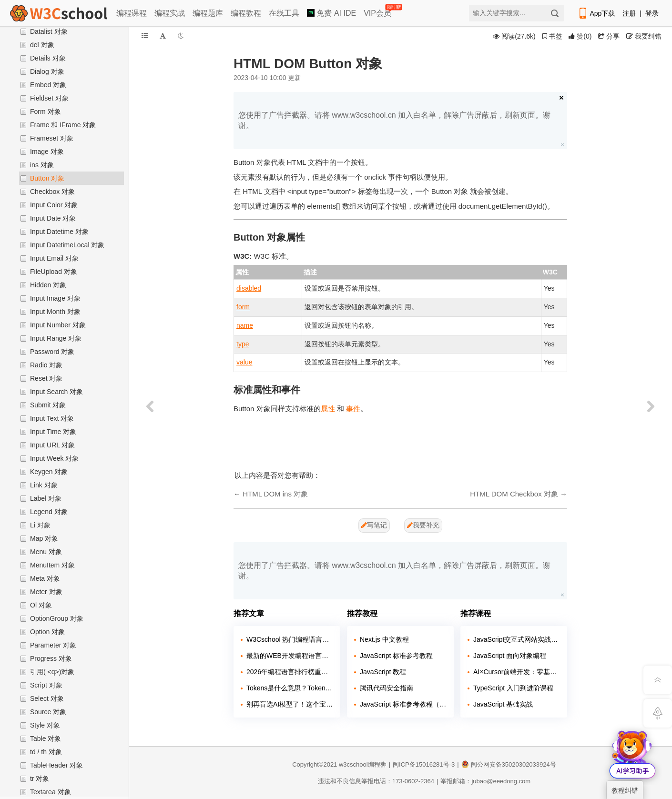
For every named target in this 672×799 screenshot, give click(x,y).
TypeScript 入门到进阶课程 (513, 688)
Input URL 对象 (52, 445)
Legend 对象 (49, 512)
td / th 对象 (46, 752)
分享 (609, 36)
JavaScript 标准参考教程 (396, 656)
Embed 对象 (48, 85)
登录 (652, 13)
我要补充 (423, 525)
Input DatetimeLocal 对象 (67, 245)
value (244, 362)
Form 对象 (46, 111)
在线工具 (284, 13)
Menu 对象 (46, 552)
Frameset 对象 (52, 138)
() (580, 36)
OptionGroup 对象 (57, 618)
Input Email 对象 (54, 258)
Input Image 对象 (55, 298)
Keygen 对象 (49, 472)
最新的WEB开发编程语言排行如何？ (290, 656)
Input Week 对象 (54, 458)
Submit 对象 (48, 405)
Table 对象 (46, 738)
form (243, 307)
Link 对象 (44, 485)
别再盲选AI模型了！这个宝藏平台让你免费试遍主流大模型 (290, 704)
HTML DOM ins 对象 (275, 494)
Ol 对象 (41, 605)
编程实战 (170, 13)
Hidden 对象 (48, 285)
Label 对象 (46, 498)
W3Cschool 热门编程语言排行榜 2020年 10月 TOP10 (290, 639)
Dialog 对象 (47, 71)
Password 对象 (52, 352)
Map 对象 (44, 538)
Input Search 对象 (56, 392)
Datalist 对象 (49, 31)
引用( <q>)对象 (52, 672)
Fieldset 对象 (49, 98)
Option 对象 (47, 632)
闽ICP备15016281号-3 (424, 764)
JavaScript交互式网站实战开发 (517, 639)
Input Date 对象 (53, 218)
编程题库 (208, 13)
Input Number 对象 (58, 325)
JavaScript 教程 (383, 672)
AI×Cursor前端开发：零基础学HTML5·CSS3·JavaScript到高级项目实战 (517, 672)
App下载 (596, 13)
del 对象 (42, 45)
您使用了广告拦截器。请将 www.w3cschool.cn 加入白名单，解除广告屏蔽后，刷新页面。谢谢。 (394, 120)
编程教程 (246, 13)
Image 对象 (47, 152)
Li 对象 (40, 525)
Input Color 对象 (54, 205)
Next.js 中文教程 (384, 639)
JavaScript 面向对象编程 (510, 656)
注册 (629, 13)
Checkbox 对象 (52, 192)
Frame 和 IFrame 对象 (63, 125)
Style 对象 (45, 725)
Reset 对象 (46, 378)
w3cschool (353, 764)
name (245, 325)
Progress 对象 (51, 658)
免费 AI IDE (331, 13)
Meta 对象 (45, 578)
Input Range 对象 (56, 338)
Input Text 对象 (52, 418)
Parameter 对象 (53, 645)
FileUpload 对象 (54, 272)
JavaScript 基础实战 (503, 704)
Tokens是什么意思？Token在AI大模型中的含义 (290, 688)
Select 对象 (47, 698)
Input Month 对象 (55, 312)
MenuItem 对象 (52, 565)
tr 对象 (40, 779)
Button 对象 (47, 178)
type (243, 344)
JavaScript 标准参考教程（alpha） (403, 704)
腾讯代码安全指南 (387, 688)
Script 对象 (46, 685)
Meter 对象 (46, 592)
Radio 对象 (46, 365)
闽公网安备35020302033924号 (509, 764)
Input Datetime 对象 (59, 232)
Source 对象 (48, 712)
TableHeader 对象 (56, 765)
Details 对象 (48, 58)
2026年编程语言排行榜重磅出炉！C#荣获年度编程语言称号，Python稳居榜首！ (290, 672)
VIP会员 (378, 11)
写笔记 (374, 525)
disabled (249, 288)
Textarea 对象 (51, 792)
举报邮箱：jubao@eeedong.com (485, 781)
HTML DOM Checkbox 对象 (514, 494)
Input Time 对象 (53, 432)
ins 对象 (42, 165)
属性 (328, 409)
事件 (353, 409)
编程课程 (132, 13)
